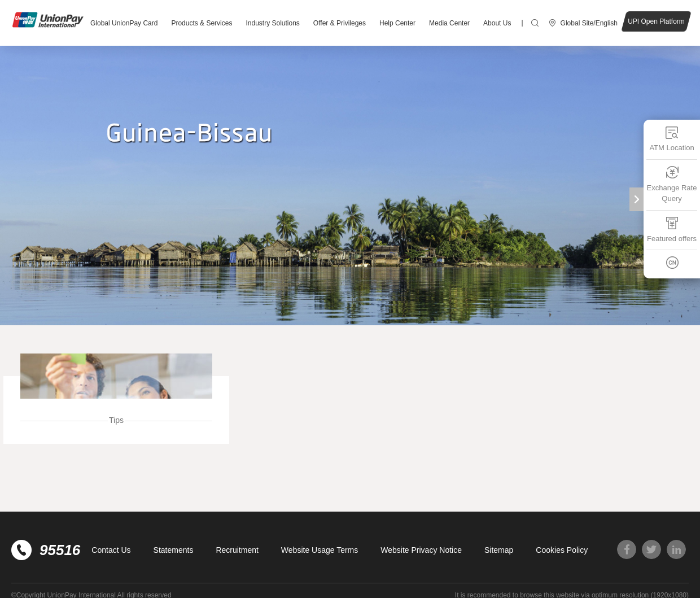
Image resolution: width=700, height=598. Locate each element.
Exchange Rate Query (672, 184)
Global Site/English (589, 23)
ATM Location (671, 139)
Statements (174, 550)
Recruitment (237, 550)
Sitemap (499, 550)
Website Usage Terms (320, 550)
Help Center (397, 23)
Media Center (449, 23)
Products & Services (202, 23)
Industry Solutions (272, 23)
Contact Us (111, 550)
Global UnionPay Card (124, 23)
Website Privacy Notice (421, 550)
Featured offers (672, 229)
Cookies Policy (562, 550)
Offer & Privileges (340, 23)
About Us (497, 23)
